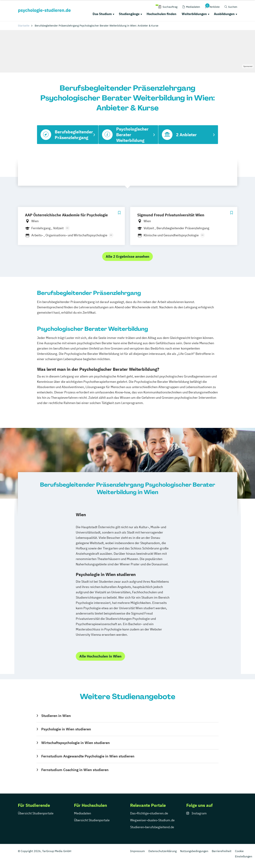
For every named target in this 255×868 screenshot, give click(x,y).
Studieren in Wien (56, 716)
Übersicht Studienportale (36, 813)
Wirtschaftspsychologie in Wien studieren (76, 743)
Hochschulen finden (161, 14)
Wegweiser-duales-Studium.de (152, 820)
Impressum (138, 851)
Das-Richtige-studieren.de (149, 813)
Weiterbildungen (194, 14)
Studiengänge (129, 14)
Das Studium (102, 14)
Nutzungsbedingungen (194, 851)
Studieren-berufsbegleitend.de (152, 827)
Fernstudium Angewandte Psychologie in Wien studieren (88, 756)
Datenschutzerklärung (162, 851)
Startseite (24, 26)
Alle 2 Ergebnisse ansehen (127, 256)
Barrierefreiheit (222, 851)
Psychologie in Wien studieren (66, 729)
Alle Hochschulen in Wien (100, 656)
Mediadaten (83, 813)
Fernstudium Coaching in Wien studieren (75, 770)
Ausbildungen (224, 14)
